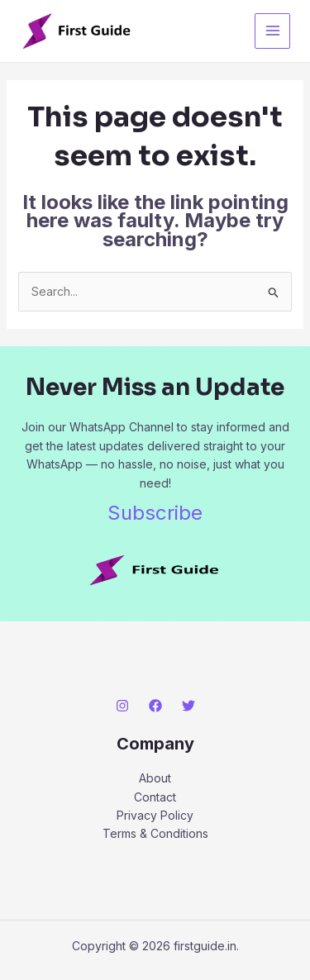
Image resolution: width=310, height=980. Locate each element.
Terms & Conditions (155, 833)
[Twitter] (188, 706)
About (155, 778)
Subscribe (155, 513)
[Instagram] (122, 706)
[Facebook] (155, 706)
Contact (155, 797)
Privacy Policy (155, 815)
